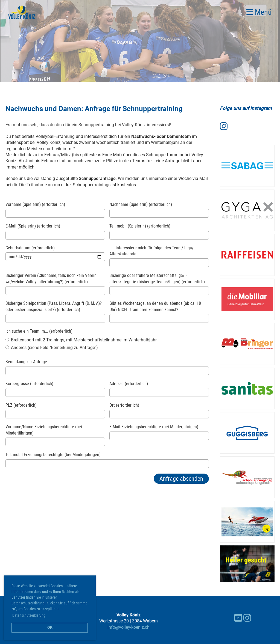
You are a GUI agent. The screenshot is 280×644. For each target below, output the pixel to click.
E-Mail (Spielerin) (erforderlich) (33, 226)
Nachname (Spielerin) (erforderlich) (141, 204)
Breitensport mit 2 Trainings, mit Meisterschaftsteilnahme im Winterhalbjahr (81, 340)
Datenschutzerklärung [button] (29, 615)
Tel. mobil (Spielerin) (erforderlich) (140, 226)
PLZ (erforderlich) (21, 405)
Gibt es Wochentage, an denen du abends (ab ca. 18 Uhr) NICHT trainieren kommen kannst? (155, 306)
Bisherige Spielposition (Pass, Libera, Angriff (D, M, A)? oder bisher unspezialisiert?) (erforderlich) (54, 306)
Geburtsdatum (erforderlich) (30, 248)
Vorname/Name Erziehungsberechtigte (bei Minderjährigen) (44, 430)
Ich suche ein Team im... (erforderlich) (39, 331)
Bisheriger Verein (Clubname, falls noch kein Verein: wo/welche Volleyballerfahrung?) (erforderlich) (52, 278)
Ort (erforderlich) (124, 405)
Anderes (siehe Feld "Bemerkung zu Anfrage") (52, 348)
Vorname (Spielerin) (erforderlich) (35, 204)
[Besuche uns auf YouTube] (238, 618)
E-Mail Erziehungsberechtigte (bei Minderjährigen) (154, 427)
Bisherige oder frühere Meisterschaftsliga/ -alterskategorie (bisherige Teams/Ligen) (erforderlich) (157, 278)
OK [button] (50, 627)
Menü (259, 12)
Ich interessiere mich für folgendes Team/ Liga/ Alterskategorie (151, 251)
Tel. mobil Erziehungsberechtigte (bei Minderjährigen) (53, 455)
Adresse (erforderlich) (129, 384)
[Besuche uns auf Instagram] (224, 126)
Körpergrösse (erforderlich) (29, 384)
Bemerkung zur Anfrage (26, 362)
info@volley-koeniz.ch (129, 627)
